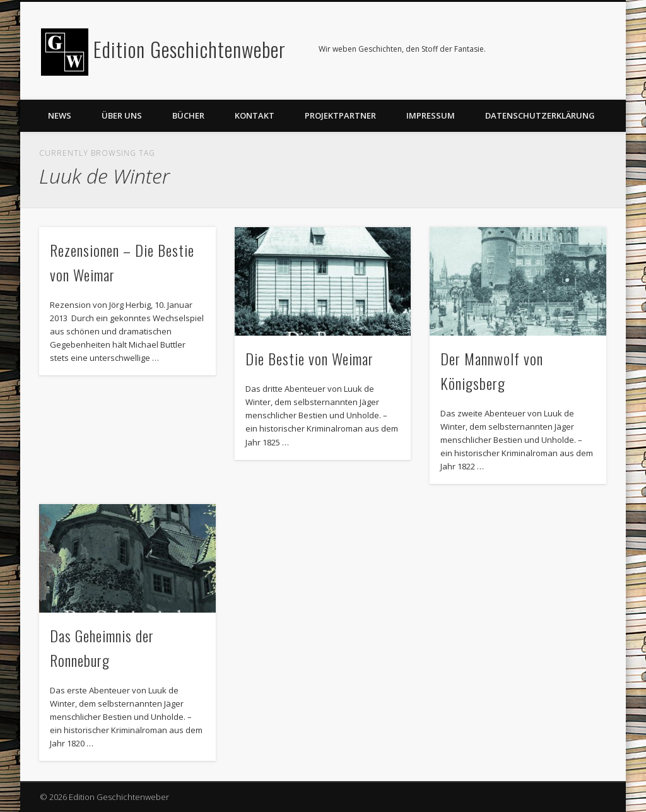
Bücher (188, 115)
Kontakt (255, 115)
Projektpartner (340, 115)
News (60, 115)
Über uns (122, 115)
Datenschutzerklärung (540, 115)
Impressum (431, 115)
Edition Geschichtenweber (190, 49)
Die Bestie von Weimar (309, 358)
